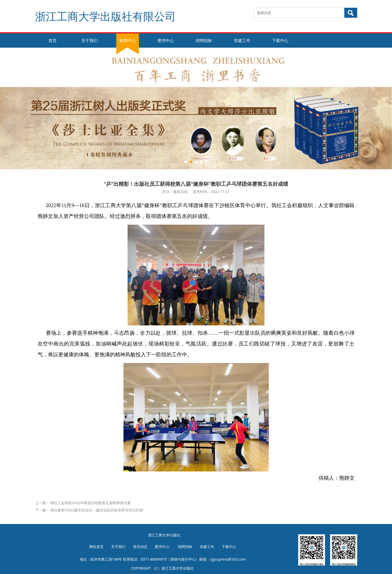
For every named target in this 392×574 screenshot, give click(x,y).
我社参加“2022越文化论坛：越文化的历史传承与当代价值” (97, 510)
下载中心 (280, 40)
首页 (53, 40)
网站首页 (96, 547)
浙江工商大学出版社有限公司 (105, 16)
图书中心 (166, 40)
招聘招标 (204, 40)
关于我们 (89, 40)
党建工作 (242, 40)
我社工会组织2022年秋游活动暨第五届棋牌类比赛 (90, 503)
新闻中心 (128, 40)
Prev (52, 108)
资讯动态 (140, 547)
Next (361, 108)
